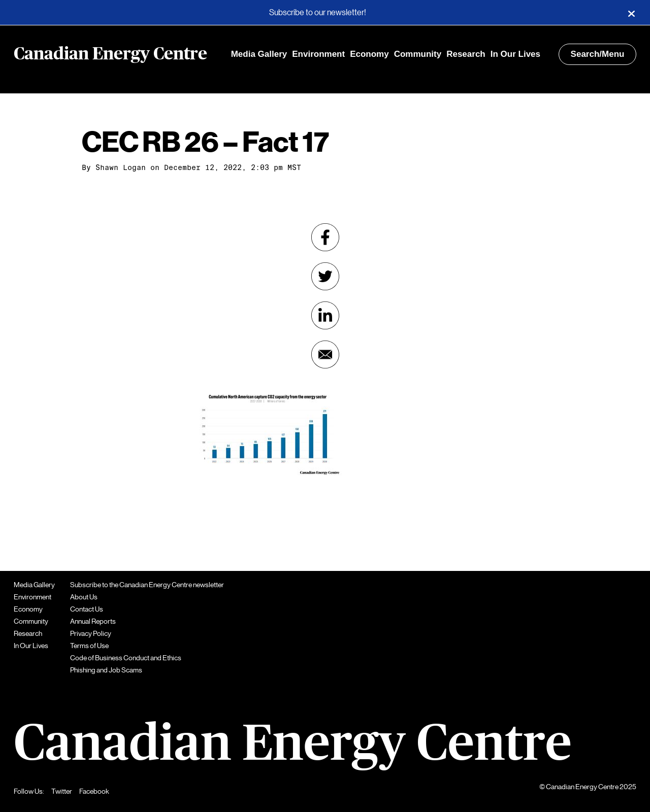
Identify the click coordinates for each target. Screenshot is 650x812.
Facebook (94, 791)
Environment (318, 54)
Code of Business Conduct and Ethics (126, 658)
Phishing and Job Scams (106, 670)
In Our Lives (515, 54)
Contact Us (87, 609)
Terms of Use (89, 646)
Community (418, 54)
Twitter (62, 791)
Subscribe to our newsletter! (318, 13)
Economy (369, 54)
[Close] (631, 13)
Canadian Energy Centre (110, 54)
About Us (84, 597)
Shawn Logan (121, 167)
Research (466, 54)
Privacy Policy (91, 633)
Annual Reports (93, 621)
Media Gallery (259, 54)
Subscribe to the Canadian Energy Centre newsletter (147, 585)
